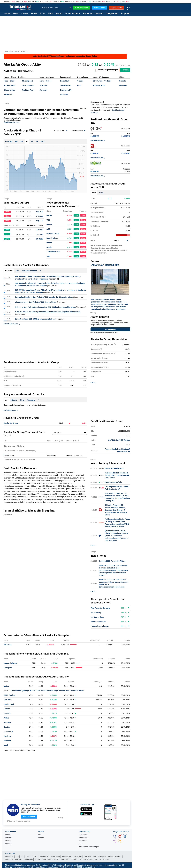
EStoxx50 (68, 2)
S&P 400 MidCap (123, 440)
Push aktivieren (98, 140)
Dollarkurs (9, 859)
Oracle (49, 247)
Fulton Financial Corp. (100, 626)
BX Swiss (8, 644)
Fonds (34, 14)
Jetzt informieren (11, 122)
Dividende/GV (66, 90)
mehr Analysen (11, 410)
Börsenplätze (9, 90)
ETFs (42, 14)
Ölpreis (98, 859)
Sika (48, 256)
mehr (101, 193)
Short (83, 215)
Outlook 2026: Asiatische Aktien (112, 561)
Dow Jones (55, 856)
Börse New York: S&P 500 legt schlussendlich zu (35, 319)
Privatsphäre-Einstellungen (89, 846)
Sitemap (8, 843)
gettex (6, 686)
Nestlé (49, 215)
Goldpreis (102, 856)
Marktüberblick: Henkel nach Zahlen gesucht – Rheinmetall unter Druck (117, 475)
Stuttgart (7, 722)
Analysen (44, 85)
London (7, 708)
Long (76, 215)
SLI (22, 856)
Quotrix (7, 727)
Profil (79, 85)
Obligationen (112, 14)
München (7, 740)
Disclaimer (83, 840)
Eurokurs (19, 859)
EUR (94, 193)
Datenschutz (83, 837)
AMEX (6, 718)
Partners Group (53, 234)
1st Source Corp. (98, 617)
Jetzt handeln (110, 329)
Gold (82, 2)
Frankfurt (7, 713)
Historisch (8, 95)
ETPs (50, 14)
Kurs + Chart (9, 81)
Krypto (59, 14)
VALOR (7, 71)
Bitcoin (94, 2)
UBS (48, 220)
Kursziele (44, 90)
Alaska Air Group (11, 423)
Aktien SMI (9, 856)
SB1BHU (40, 212)
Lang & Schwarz (10, 663)
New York (8, 699)
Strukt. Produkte (73, 14)
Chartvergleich (28, 85)
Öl (121, 2)
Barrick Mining (52, 238)
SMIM (28, 856)
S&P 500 (112, 440)
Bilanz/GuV (65, 81)
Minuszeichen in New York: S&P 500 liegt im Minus (35, 302)
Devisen (99, 14)
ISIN (20, 71)
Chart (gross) (27, 81)
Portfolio (123, 81)
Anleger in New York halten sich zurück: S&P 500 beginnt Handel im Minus (45, 307)
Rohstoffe (88, 14)
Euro (54, 2)
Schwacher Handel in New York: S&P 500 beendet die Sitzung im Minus (44, 297)
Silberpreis (29, 859)
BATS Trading (9, 695)
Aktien (7, 14)
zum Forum (8, 514)
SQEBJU (40, 221)
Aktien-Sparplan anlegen (108, 70)
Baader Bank (9, 704)
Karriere (8, 837)
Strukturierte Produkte (102, 81)
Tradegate (8, 667)
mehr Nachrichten (12, 324)
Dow (30, 2)
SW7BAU (40, 230)
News (16, 14)
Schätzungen (65, 85)
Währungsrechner (86, 859)
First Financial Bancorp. (100, 608)
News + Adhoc (46, 81)
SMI (6, 2)
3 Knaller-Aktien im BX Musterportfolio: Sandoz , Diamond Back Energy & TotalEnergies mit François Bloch (116, 510)
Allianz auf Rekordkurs (114, 468)
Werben (41, 837)
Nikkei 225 (78, 856)
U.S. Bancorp (96, 612)
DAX (42, 2)
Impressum (83, 834)
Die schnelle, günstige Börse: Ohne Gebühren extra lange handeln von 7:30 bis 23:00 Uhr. (44, 690)
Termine (80, 81)
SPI (17, 2)
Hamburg (7, 736)
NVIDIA (49, 225)
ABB (48, 229)
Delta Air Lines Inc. (98, 621)
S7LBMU (40, 216)
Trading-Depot (99, 85)
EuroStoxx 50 (44, 856)
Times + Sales (10, 85)
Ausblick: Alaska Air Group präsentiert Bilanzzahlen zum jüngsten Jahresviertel (47, 312)
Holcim (49, 243)
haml (6, 745)
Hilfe (39, 834)
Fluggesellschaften (113, 449)
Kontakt (8, 834)
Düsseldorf (8, 731)
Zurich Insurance (53, 252)
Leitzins (106, 859)
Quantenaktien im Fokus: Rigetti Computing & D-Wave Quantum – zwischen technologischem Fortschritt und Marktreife (117, 535)
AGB (80, 843)
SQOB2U (40, 239)
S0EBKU (40, 234)
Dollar (108, 2)
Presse (8, 840)
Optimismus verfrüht (113, 482)
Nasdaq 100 (67, 856)
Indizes (25, 14)
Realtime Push (28, 90)
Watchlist (123, 85)
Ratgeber (125, 14)
